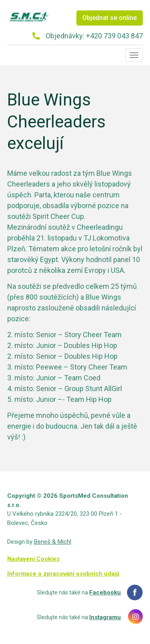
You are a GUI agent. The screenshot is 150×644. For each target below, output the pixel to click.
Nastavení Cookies (33, 559)
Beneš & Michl (53, 542)
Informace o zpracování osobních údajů (63, 574)
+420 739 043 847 (114, 36)
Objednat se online (110, 18)
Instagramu (105, 617)
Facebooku (105, 592)
